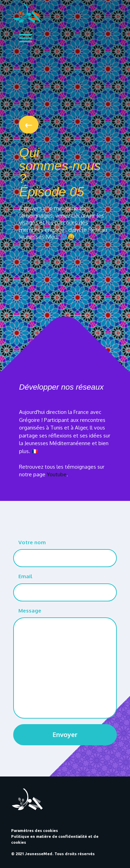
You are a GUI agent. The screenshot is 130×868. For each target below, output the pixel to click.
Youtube (57, 474)
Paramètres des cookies (34, 831)
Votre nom (32, 542)
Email (25, 576)
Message (30, 611)
